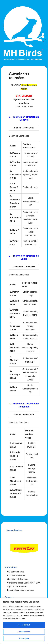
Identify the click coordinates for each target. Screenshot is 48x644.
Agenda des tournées (17, 586)
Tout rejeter (24, 639)
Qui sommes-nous (16, 572)
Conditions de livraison (18, 579)
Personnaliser (24, 632)
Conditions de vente (16, 575)
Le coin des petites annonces (21, 590)
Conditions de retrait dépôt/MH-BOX (24, 583)
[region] (24, 621)
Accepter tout (24, 625)
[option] (24, 548)
